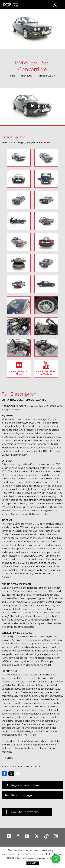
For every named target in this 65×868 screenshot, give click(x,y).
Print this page (22, 795)
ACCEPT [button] (33, 863)
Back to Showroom (25, 812)
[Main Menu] (62, 5)
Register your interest (26, 785)
